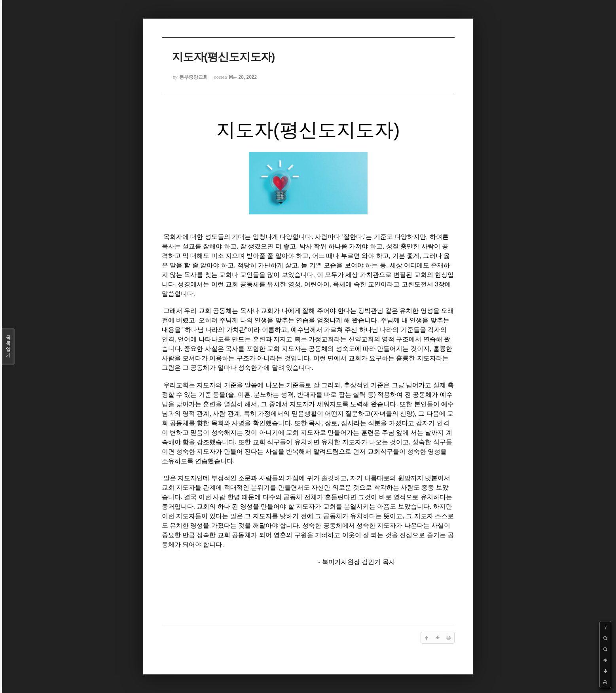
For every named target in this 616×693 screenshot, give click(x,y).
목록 (8, 346)
